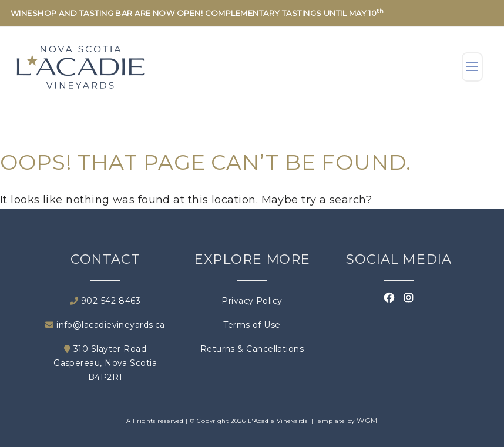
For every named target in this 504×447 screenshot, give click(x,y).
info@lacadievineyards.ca (105, 325)
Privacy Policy (252, 301)
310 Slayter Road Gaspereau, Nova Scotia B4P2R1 (105, 363)
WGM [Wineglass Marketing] (367, 420)
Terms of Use (252, 325)
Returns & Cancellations (252, 349)
